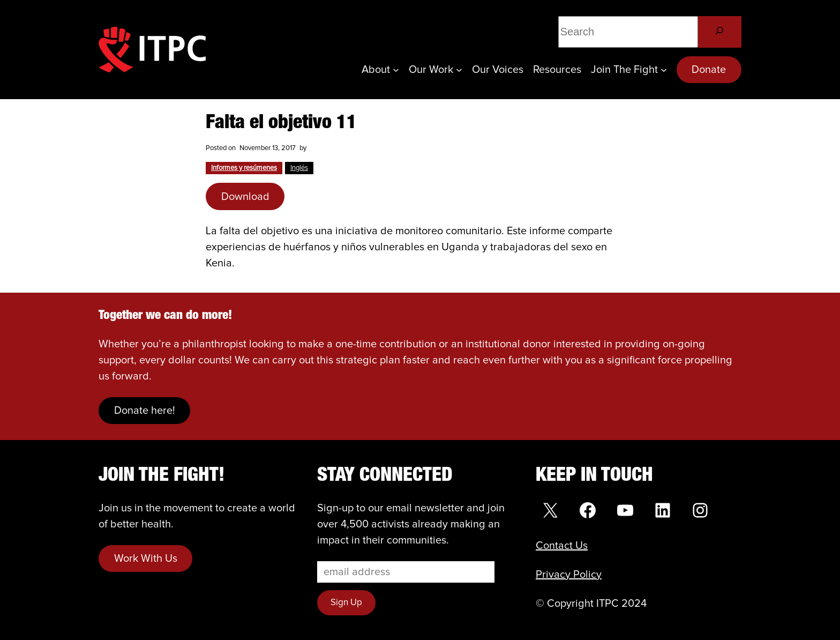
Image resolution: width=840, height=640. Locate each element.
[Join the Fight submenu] (664, 70)
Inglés (299, 168)
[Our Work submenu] (459, 70)
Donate (709, 70)
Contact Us (562, 546)
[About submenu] (396, 70)
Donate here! (145, 411)
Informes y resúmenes (244, 168)
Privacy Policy (569, 575)
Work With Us (146, 559)
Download (245, 197)
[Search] (720, 32)
